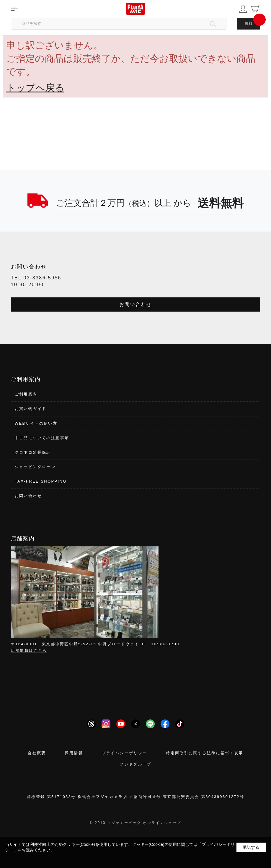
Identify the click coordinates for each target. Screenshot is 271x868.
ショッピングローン (35, 467)
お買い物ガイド (31, 409)
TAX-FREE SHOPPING (41, 481)
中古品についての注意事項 (42, 438)
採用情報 (74, 753)
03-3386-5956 (42, 278)
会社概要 (37, 753)
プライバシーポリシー (125, 753)
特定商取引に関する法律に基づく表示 (205, 753)
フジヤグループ (135, 764)
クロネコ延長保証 (33, 452)
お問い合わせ (135, 304)
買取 (249, 23)
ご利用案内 (26, 394)
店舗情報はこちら (29, 650)
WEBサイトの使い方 (36, 423)
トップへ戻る (35, 88)
